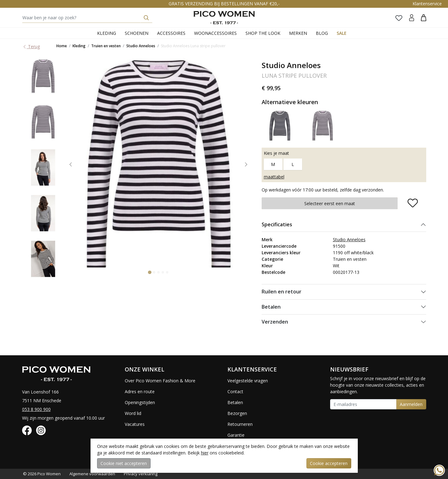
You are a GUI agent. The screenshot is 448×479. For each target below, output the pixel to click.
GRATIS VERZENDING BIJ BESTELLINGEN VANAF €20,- (224, 4)
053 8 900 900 (36, 409)
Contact (235, 391)
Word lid (133, 413)
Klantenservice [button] (427, 4)
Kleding (107, 33)
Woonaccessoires (215, 33)
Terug (31, 46)
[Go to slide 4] (163, 272)
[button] (424, 18)
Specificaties (277, 224)
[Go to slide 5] (167, 272)
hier (205, 453)
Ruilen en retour (282, 292)
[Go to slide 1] (150, 272)
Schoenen (137, 33)
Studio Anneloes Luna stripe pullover (193, 46)
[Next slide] (246, 164)
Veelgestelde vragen (248, 381)
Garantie (236, 435)
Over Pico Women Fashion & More (160, 381)
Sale (342, 33)
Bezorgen (237, 413)
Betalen (271, 307)
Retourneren (240, 424)
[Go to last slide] (71, 164)
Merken (298, 33)
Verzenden (275, 322)
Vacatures (135, 424)
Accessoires (171, 33)
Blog (322, 33)
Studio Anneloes (141, 46)
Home (62, 46)
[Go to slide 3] (158, 272)
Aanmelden (411, 404)
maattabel (274, 177)
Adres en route (140, 391)
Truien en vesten (106, 46)
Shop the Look (263, 33)
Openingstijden (140, 402)
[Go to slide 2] (154, 272)
